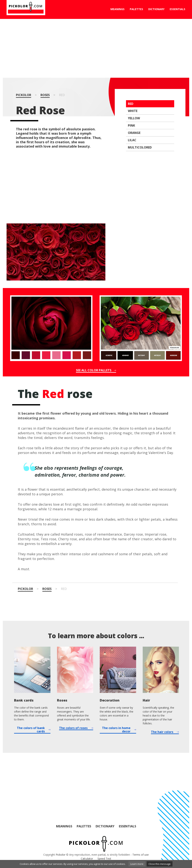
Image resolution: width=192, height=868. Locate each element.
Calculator (87, 859)
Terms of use (141, 855)
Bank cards (24, 700)
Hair (146, 700)
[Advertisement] (96, 48)
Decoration (110, 700)
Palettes (136, 9)
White (133, 111)
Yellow (134, 118)
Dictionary (156, 9)
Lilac (132, 140)
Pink (131, 125)
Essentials (177, 9)
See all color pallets (94, 370)
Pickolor (24, 95)
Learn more (137, 864)
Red (131, 104)
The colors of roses (73, 728)
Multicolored (140, 147)
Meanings (117, 9)
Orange (134, 133)
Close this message (160, 864)
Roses (45, 95)
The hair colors (162, 732)
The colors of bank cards (31, 730)
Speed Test (104, 859)
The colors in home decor (116, 730)
